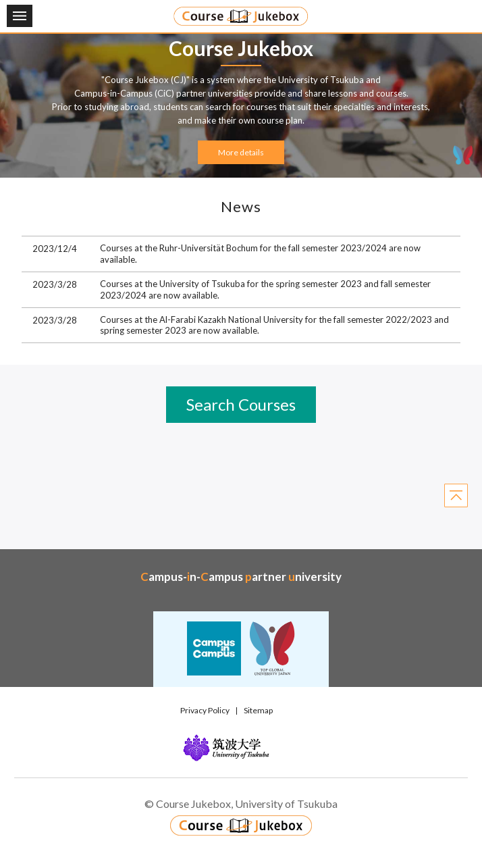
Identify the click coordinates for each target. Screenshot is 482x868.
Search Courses (241, 404)
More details (241, 152)
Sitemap (258, 710)
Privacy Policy (205, 710)
